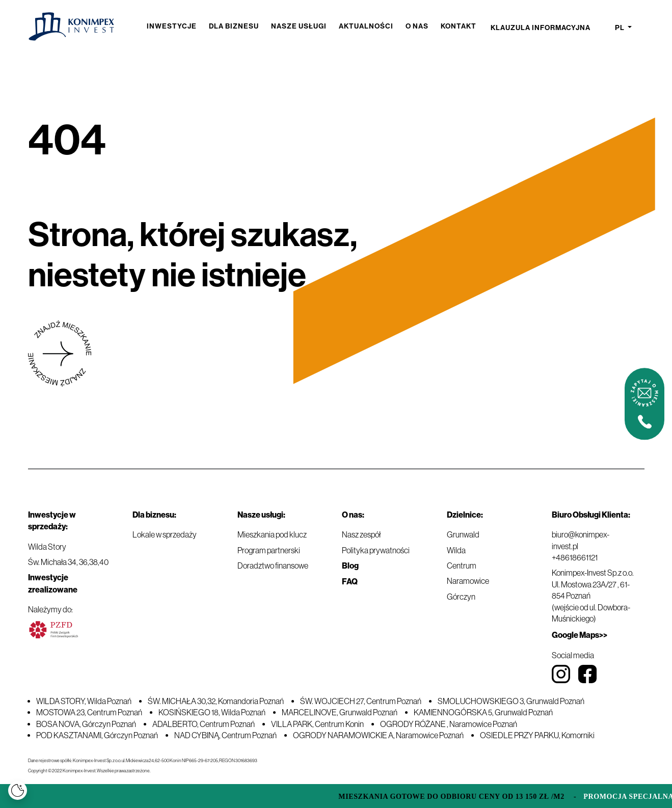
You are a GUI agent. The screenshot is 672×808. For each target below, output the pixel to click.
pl (621, 28)
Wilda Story (47, 547)
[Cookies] (18, 790)
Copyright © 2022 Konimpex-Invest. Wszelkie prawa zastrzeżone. (89, 771)
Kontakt (459, 26)
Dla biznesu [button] (234, 26)
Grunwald (463, 534)
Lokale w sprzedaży (165, 534)
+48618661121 (575, 557)
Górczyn (461, 597)
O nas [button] (417, 26)
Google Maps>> (580, 635)
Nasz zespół (361, 534)
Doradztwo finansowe (273, 565)
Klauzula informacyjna (541, 28)
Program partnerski (269, 550)
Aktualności (366, 26)
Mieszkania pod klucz (272, 534)
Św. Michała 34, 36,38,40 (68, 562)
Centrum (462, 565)
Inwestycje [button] (172, 26)
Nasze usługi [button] (299, 26)
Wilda (456, 550)
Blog (350, 566)
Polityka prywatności (376, 550)
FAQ (350, 582)
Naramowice (468, 581)
